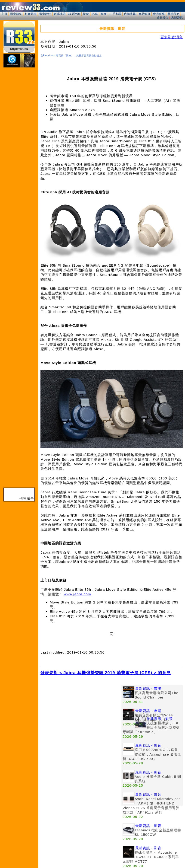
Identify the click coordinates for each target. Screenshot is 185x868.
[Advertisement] (46, 731)
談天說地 (74, 14)
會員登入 (163, 18)
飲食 (103, 14)
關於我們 (173, 14)
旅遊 (86, 14)
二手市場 (115, 14)
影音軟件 (45, 14)
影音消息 (16, 14)
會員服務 (159, 14)
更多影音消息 (172, 37)
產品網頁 (144, 14)
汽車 (95, 14)
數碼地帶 (60, 14)
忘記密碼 (177, 18)
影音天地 (31, 14)
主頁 (4, 14)
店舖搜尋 (130, 14)
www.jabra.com (77, 594)
